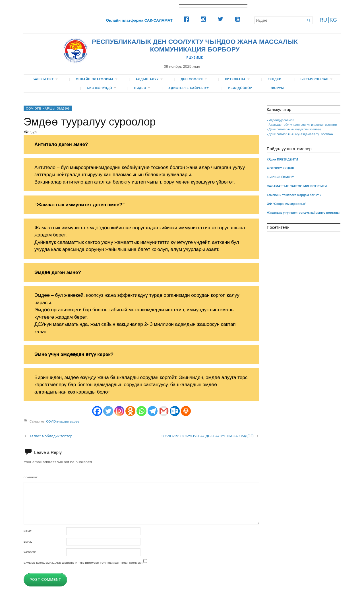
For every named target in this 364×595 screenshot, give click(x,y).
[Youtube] (239, 19)
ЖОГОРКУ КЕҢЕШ (280, 168)
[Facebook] (188, 19)
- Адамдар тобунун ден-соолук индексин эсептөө (302, 125)
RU (323, 20)
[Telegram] (153, 411)
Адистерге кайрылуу (189, 88)
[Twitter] (222, 19)
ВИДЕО (140, 88)
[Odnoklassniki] (130, 411)
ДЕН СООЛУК (192, 79)
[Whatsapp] (141, 411)
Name (28, 531)
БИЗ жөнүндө (100, 88)
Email (28, 542)
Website (30, 552)
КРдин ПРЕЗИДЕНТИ (282, 159)
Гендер (274, 79)
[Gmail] (164, 411)
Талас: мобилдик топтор (51, 436)
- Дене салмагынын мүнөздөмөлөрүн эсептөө (300, 134)
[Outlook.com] (175, 411)
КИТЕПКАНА (235, 79)
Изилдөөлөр (240, 88)
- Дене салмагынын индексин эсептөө (294, 129)
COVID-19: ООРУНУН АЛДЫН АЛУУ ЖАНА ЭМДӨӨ (207, 436)
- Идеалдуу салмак (280, 120)
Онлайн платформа (95, 79)
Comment (31, 477)
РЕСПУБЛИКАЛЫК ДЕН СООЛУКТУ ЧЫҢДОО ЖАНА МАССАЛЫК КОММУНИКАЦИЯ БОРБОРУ (195, 45)
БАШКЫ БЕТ (43, 79)
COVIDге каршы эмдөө (48, 108)
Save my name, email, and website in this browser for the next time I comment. (83, 563)
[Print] (186, 411)
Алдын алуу (147, 79)
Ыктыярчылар (315, 79)
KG (333, 20)
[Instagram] (205, 19)
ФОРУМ (278, 88)
